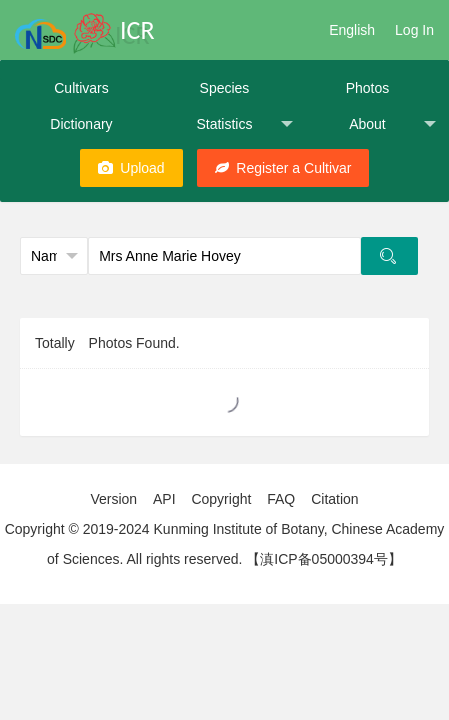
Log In (414, 30)
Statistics (244, 124)
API (164, 499)
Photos (368, 88)
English (352, 30)
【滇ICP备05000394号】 (324, 559)
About (392, 124)
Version (113, 499)
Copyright (221, 499)
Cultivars (81, 88)
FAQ (281, 499)
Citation (334, 499)
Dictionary (81, 124)
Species (225, 88)
